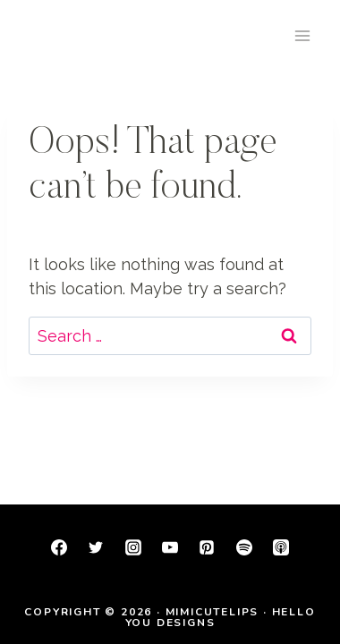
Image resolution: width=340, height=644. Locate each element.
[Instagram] (133, 547)
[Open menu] (302, 35)
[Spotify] (244, 547)
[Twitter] (96, 547)
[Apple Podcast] (281, 547)
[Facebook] (59, 547)
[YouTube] (170, 547)
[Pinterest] (207, 547)
